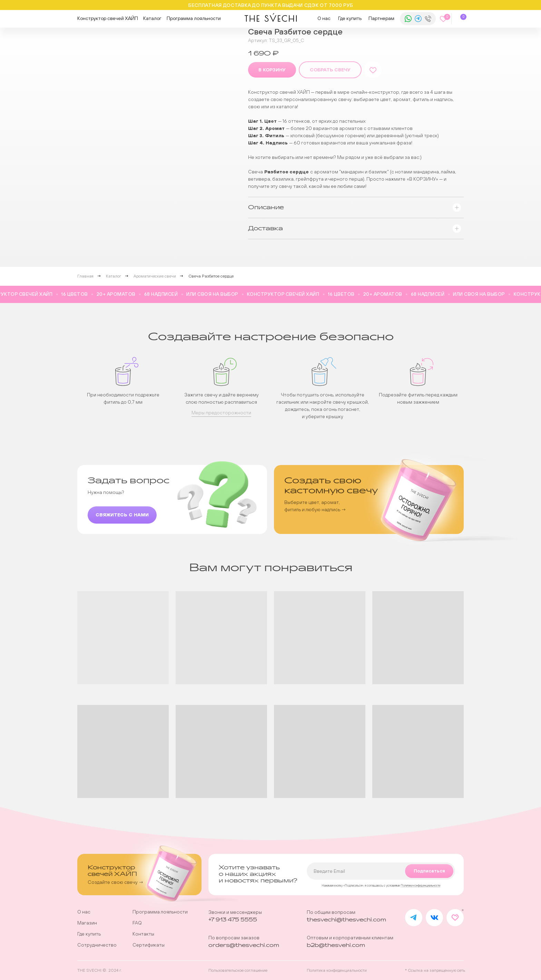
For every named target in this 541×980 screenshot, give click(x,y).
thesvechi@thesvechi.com (346, 920)
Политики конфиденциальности (420, 886)
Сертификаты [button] (149, 945)
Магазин (87, 923)
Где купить (350, 18)
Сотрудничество (97, 945)
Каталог (152, 18)
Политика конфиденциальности (337, 970)
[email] (381, 871)
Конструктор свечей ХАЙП (108, 18)
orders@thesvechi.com (244, 945)
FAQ (137, 923)
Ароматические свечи (155, 276)
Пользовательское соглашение (238, 970)
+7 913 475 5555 (233, 920)
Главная (85, 276)
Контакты (143, 934)
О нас (324, 18)
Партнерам (381, 18)
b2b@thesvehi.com (336, 945)
